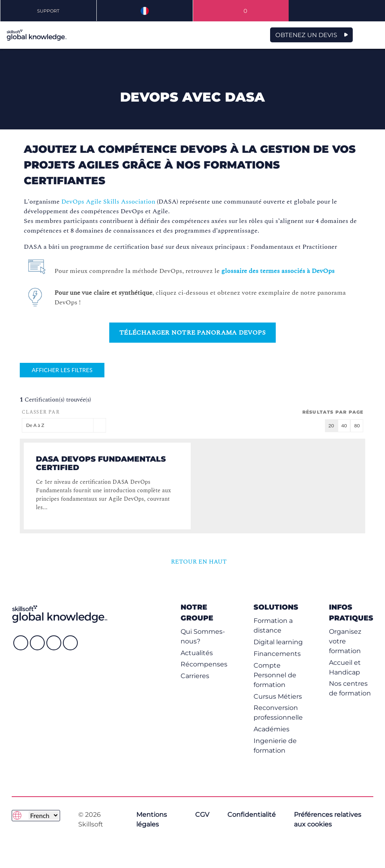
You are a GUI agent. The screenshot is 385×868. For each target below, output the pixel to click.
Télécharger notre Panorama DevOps (192, 333)
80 (357, 426)
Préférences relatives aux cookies (328, 819)
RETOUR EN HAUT (194, 562)
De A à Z (64, 425)
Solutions (276, 607)
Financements (277, 654)
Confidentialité (252, 815)
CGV (202, 815)
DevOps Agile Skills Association (108, 202)
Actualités (197, 653)
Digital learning (278, 642)
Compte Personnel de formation (275, 675)
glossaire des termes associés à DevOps (278, 271)
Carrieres (195, 676)
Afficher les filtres (62, 370)
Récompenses (204, 664)
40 (344, 426)
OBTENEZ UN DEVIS (306, 35)
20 (331, 426)
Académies (272, 729)
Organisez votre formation (345, 641)
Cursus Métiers (278, 696)
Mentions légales (152, 819)
